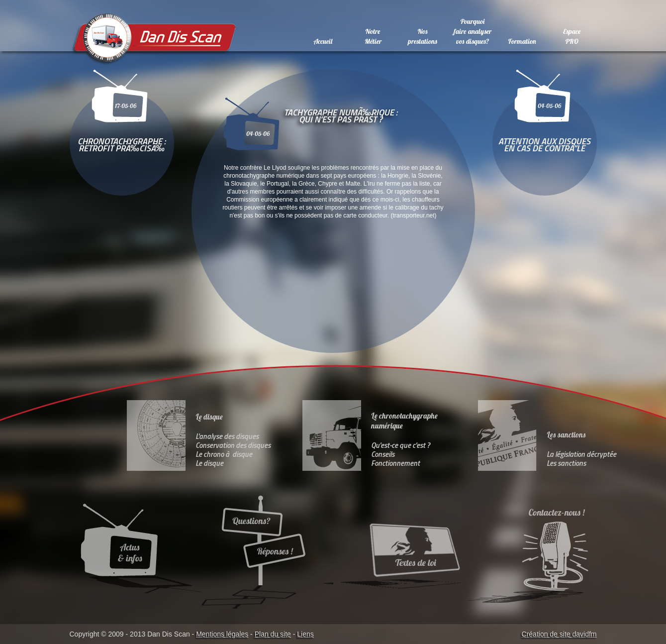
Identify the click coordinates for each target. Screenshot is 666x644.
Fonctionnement (395, 463)
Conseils (383, 454)
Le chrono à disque (224, 454)
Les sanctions (566, 463)
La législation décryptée (581, 454)
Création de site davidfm (559, 634)
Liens (305, 634)
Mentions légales (222, 634)
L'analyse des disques (227, 436)
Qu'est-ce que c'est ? (400, 445)
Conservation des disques (233, 445)
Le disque (209, 463)
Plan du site (273, 634)
